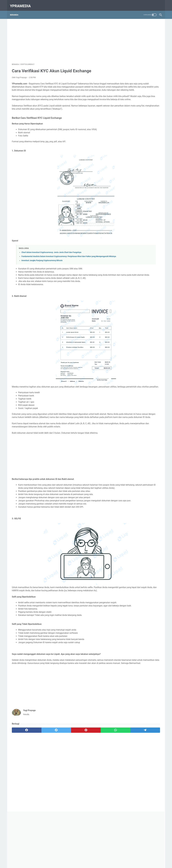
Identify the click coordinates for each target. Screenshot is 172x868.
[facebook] (22, 771)
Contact (78, 859)
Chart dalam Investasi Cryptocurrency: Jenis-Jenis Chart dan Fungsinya (51, 262)
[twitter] (42, 771)
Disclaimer (102, 859)
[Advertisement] (62, 38)
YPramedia (22, 3)
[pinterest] (62, 771)
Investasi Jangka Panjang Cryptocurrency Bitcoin (42, 273)
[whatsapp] (81, 771)
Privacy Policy (90, 859)
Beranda (16, 10)
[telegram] (101, 771)
